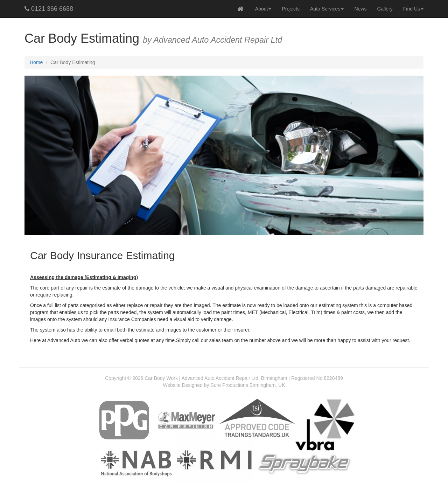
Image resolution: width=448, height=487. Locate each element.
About (263, 9)
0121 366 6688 (49, 9)
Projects (291, 9)
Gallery (385, 9)
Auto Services (327, 9)
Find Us (413, 9)
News (360, 9)
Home (36, 62)
